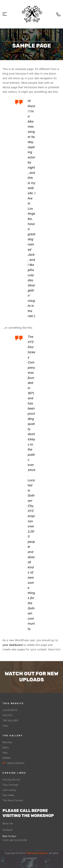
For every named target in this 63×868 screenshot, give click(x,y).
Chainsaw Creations (36, 853)
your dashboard (13, 645)
